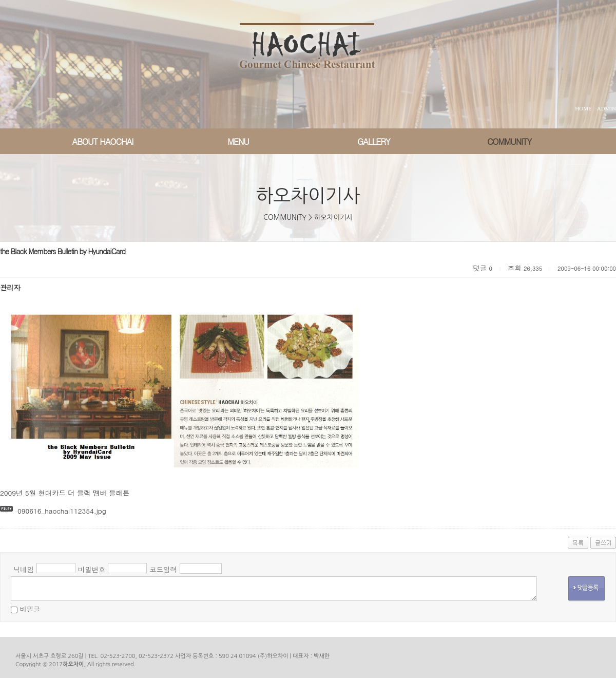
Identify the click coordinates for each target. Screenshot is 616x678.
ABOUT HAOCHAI (103, 142)
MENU (238, 142)
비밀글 (30, 609)
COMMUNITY (509, 142)
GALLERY (373, 142)
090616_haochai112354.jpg (62, 511)
